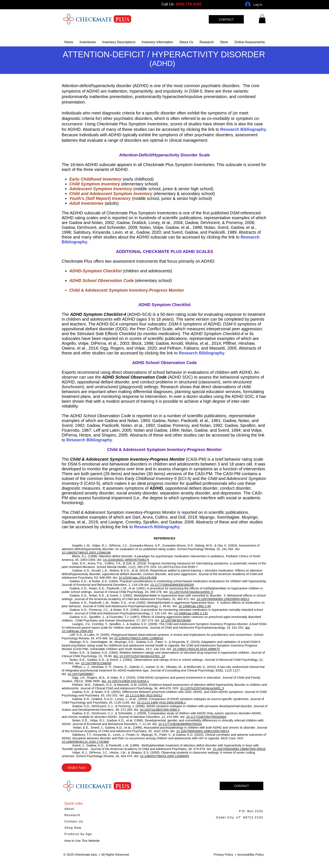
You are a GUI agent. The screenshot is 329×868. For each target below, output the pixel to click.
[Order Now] (77, 768)
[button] (157, 42)
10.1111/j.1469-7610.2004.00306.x (161, 702)
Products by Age (78, 834)
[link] (262, 19)
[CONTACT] (226, 19)
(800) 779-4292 (189, 4)
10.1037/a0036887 (81, 674)
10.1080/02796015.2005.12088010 (139, 638)
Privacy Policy (223, 854)
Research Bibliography (243, 129)
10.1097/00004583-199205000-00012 (223, 599)
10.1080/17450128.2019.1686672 (196, 649)
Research (72, 815)
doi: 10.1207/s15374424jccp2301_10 (139, 656)
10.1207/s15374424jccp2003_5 (191, 592)
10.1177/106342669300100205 (172, 585)
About (69, 809)
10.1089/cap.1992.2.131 (191, 613)
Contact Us (74, 821)
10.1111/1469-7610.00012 (144, 695)
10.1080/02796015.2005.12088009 (164, 756)
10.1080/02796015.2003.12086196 (86, 553)
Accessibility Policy (251, 854)
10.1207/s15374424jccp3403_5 (202, 688)
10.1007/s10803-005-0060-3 (160, 710)
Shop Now (73, 828)
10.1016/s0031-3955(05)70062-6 (126, 560)
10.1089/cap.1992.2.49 (195, 606)
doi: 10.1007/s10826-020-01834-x (125, 681)
